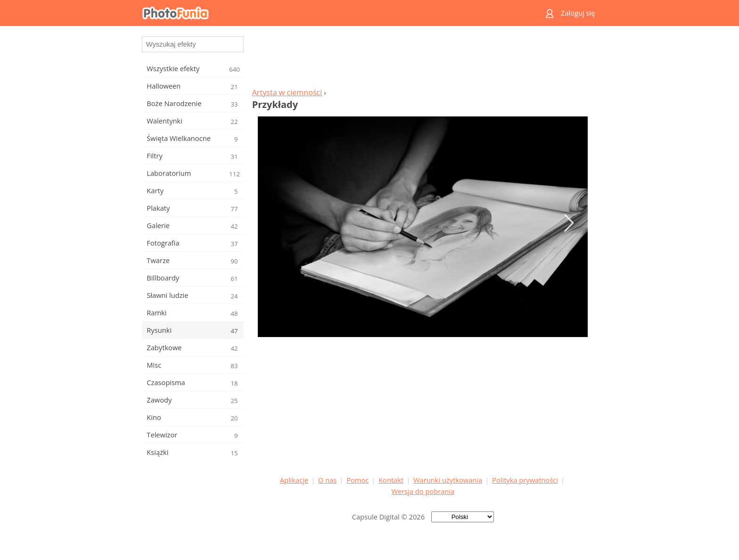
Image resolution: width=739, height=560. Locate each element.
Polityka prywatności (525, 480)
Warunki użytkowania (448, 480)
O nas (327, 480)
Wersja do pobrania (423, 491)
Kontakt (391, 480)
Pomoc (357, 480)
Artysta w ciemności (287, 92)
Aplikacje (294, 480)
